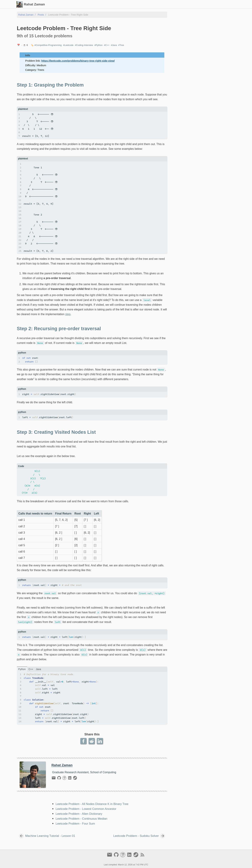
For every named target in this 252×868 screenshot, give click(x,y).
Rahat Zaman (26, 15)
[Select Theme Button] (149, 4)
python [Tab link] (22, 669)
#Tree (121, 45)
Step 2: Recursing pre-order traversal (197, 25)
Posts (158, 4)
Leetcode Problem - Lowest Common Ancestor (86, 809)
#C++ (107, 45)
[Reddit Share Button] (92, 741)
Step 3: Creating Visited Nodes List (196, 28)
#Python (98, 45)
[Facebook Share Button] (84, 741)
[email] (54, 779)
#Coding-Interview (84, 45)
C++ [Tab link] (31, 669)
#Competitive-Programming (48, 45)
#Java (114, 45)
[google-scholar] (65, 779)
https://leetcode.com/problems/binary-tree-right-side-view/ (78, 61)
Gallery (180, 4)
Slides (169, 4)
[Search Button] (140, 4)
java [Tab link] (38, 669)
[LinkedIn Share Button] (100, 741)
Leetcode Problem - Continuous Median (82, 819)
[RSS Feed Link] (142, 856)
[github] (60, 779)
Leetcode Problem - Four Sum (75, 824)
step (68, 314)
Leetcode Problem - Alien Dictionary (79, 814)
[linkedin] (70, 779)
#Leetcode (68, 45)
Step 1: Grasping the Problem (193, 21)
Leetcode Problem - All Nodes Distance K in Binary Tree (92, 804)
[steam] (75, 779)
